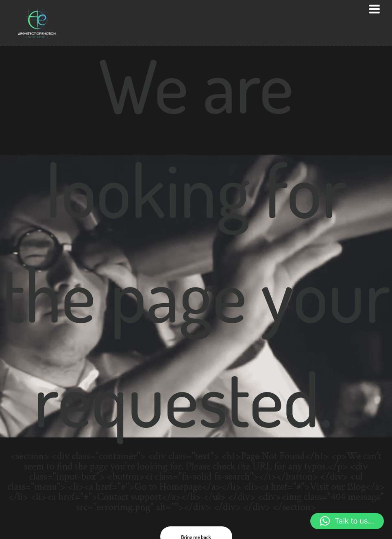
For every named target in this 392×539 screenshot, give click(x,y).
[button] (347, 521)
